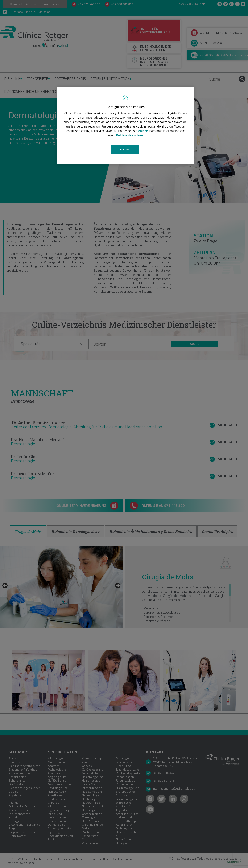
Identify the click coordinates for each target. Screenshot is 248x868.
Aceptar (125, 149)
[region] (125, 126)
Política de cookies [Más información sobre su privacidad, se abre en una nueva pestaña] (130, 135)
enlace (143, 131)
